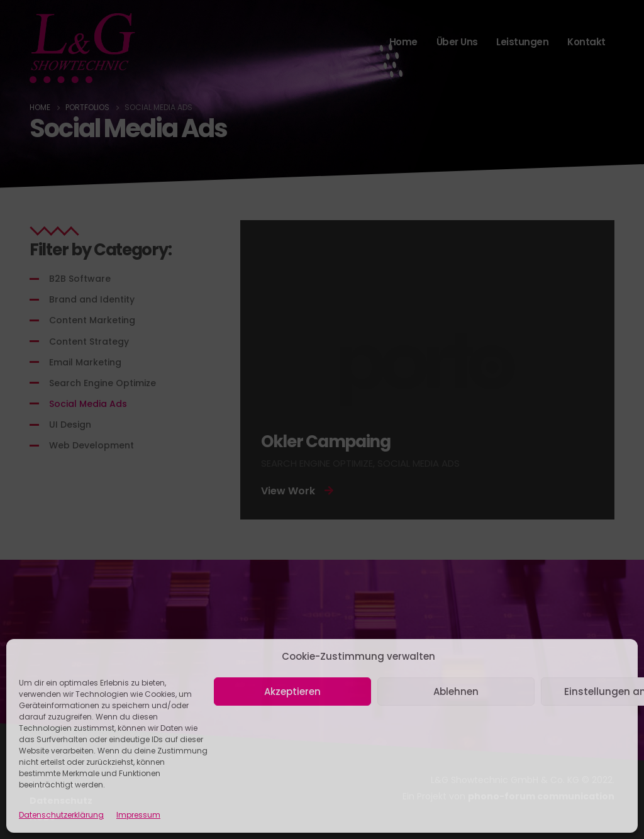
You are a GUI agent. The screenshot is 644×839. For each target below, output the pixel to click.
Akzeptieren (292, 692)
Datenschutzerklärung (61, 815)
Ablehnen (456, 692)
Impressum (138, 815)
